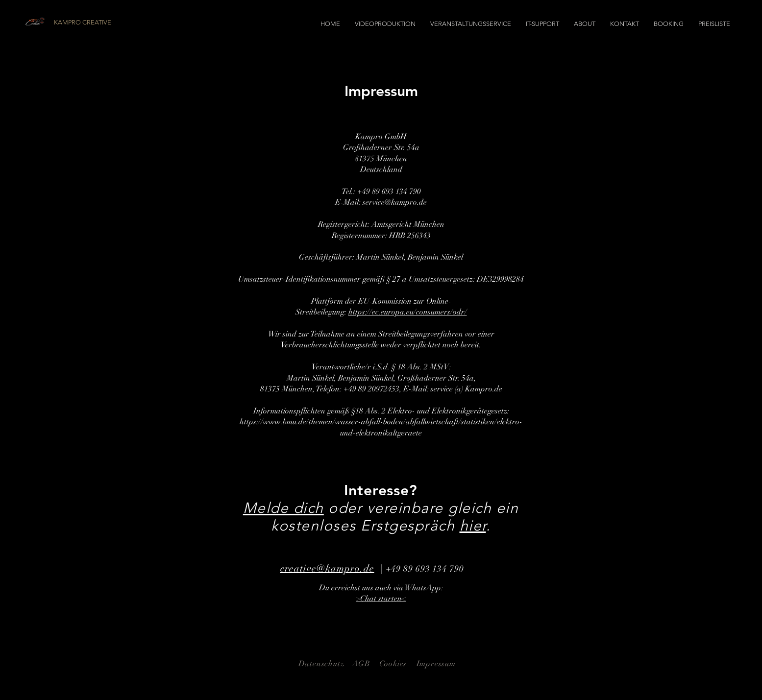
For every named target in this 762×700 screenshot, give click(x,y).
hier (473, 526)
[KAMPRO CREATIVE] (109, 23)
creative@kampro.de (327, 568)
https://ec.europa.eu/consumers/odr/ (408, 312)
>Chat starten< (381, 599)
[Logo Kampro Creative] (36, 22)
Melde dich (283, 508)
